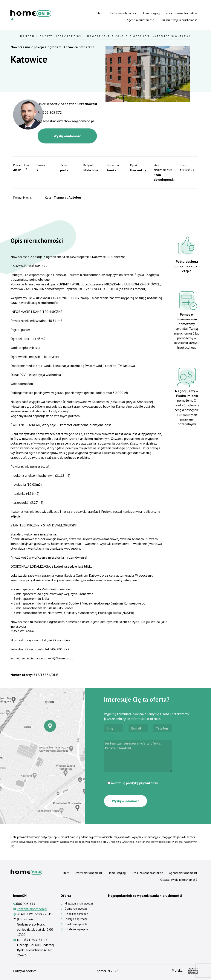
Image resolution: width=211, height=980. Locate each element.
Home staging (151, 13)
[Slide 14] (175, 96)
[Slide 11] (162, 96)
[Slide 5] (137, 96)
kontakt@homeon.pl (32, 909)
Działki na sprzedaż (76, 914)
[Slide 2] (125, 96)
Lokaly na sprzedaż (76, 919)
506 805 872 (52, 112)
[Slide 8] (150, 96)
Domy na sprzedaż (76, 909)
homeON (103, 971)
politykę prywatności (142, 783)
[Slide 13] (171, 96)
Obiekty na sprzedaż (77, 924)
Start (99, 13)
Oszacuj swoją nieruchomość (179, 20)
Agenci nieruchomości (141, 20)
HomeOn (27, 36)
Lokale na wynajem (76, 929)
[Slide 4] (133, 96)
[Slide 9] (154, 96)
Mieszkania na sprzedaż (79, 904)
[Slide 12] (167, 96)
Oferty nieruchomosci (122, 13)
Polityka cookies (25, 971)
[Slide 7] (146, 96)
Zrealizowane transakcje (181, 13)
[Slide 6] (141, 96)
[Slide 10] (158, 96)
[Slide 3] (129, 96)
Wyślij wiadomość (67, 136)
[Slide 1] (120, 96)
